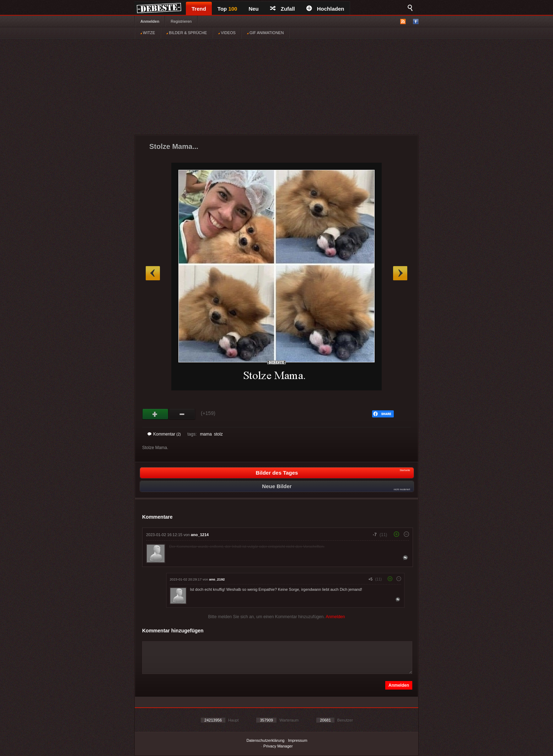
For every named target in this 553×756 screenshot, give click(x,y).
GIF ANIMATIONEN (265, 33)
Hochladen (325, 9)
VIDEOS (227, 33)
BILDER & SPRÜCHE (187, 33)
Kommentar (164, 434)
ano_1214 (200, 535)
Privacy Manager (278, 746)
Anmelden (150, 21)
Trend (199, 9)
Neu (253, 9)
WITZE (148, 33)
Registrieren (181, 21)
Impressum (297, 740)
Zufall (283, 9)
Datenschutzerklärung (265, 740)
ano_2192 (217, 579)
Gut (155, 414)
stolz (218, 434)
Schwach (182, 414)
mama (206, 434)
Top (227, 9)
